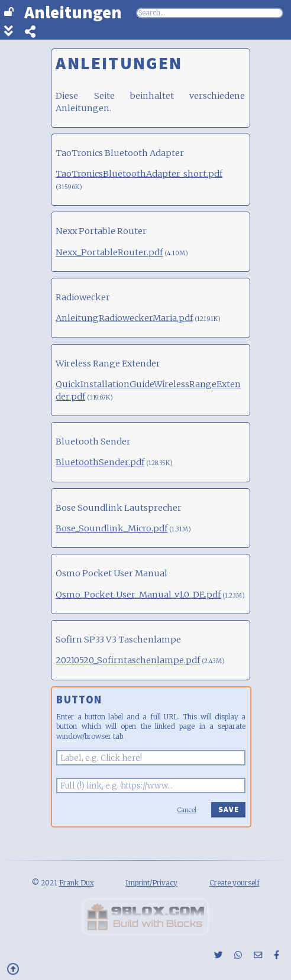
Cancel (187, 810)
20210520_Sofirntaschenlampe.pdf (128, 660)
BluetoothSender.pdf (100, 462)
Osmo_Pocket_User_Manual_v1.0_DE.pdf (138, 595)
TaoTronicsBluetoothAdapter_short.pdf (139, 174)
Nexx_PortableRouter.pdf (109, 252)
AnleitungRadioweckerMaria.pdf (124, 318)
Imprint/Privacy (151, 883)
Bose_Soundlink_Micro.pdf (111, 528)
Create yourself (235, 883)
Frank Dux (77, 883)
